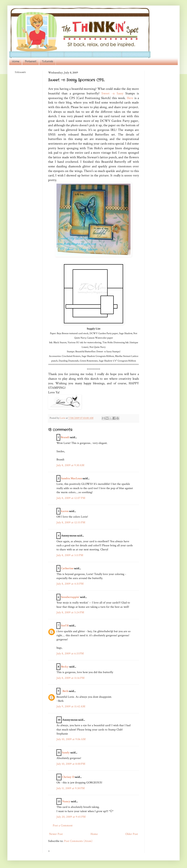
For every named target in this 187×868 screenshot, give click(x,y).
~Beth (65, 691)
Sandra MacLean (71, 478)
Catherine (67, 568)
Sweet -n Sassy (113, 93)
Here (130, 98)
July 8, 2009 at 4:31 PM (70, 584)
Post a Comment (63, 826)
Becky (65, 667)
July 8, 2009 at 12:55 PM (71, 522)
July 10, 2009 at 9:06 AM (71, 739)
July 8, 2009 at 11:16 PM (70, 678)
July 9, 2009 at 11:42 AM (71, 706)
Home (16, 61)
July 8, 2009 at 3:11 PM (70, 555)
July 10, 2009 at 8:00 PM (71, 764)
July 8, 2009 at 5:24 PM (70, 612)
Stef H (65, 626)
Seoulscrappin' (70, 597)
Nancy (66, 801)
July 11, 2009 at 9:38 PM (71, 788)
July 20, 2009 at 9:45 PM (71, 817)
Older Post (132, 834)
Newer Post (56, 834)
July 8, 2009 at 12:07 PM (71, 498)
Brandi (65, 437)
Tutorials (47, 61)
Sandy (66, 753)
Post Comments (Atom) (78, 841)
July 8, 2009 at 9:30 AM (70, 465)
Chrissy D (68, 777)
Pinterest (31, 61)
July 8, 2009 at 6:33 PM (70, 654)
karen (65, 511)
